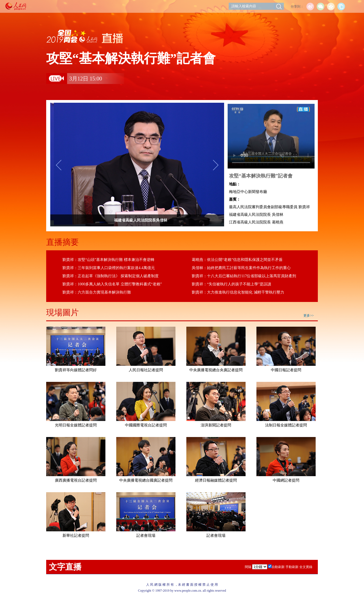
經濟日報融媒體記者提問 (216, 480)
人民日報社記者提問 (146, 370)
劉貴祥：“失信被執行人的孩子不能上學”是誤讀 (231, 284)
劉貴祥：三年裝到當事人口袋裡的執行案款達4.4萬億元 (109, 268)
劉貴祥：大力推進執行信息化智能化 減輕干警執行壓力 (238, 292)
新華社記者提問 (76, 536)
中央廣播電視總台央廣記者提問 (216, 370)
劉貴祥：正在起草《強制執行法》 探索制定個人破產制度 (111, 276)
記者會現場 (146, 536)
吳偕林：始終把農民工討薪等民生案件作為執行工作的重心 (241, 268)
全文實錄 (306, 567)
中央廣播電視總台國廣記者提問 (146, 480)
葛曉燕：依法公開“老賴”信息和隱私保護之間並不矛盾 (237, 260)
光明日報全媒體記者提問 (76, 425)
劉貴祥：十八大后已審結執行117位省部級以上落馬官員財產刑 (244, 276)
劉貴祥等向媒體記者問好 (76, 370)
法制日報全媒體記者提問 (286, 425)
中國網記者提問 (286, 480)
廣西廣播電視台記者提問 (76, 480)
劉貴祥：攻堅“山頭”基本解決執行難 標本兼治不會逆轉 (108, 260)
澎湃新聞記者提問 (216, 425)
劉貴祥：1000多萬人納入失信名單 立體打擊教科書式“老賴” (112, 284)
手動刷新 (292, 567)
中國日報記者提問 (286, 370)
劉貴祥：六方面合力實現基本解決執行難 (97, 292)
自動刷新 (278, 567)
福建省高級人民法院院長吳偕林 (153, 220)
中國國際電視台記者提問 (146, 425)
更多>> (309, 316)
